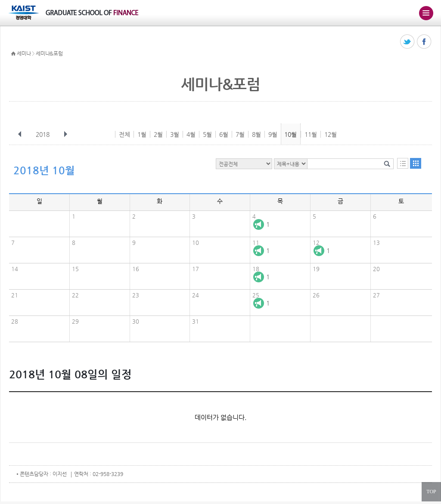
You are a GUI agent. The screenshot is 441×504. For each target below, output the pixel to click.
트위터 (408, 42)
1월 (142, 134)
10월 (290, 134)
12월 (331, 134)
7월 (240, 134)
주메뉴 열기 (426, 13)
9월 (273, 134)
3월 (175, 134)
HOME (13, 54)
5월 (207, 134)
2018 (43, 134)
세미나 (24, 53)
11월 (311, 134)
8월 (256, 134)
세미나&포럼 (49, 53)
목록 (403, 163)
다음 (65, 134)
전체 (124, 134)
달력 (416, 163)
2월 (158, 134)
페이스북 (424, 42)
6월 (224, 134)
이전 (20, 134)
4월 (191, 134)
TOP (431, 492)
